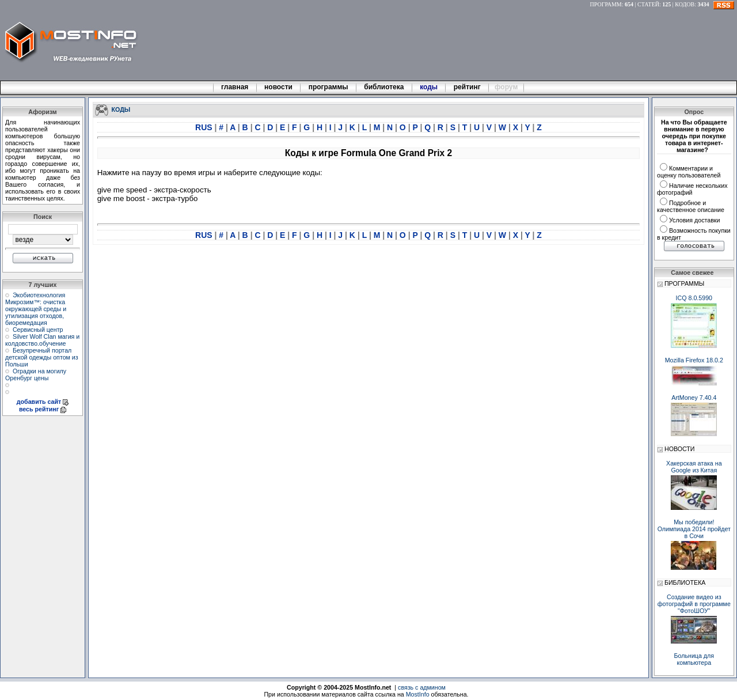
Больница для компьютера (694, 659)
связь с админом (422, 687)
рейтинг (468, 87)
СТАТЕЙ (648, 4)
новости (279, 87)
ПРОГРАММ (606, 4)
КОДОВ (685, 4)
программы (328, 87)
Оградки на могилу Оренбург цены (36, 374)
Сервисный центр (38, 330)
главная (235, 87)
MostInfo (418, 694)
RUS (205, 127)
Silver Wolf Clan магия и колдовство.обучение (42, 340)
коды (429, 87)
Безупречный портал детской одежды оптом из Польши (42, 357)
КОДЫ (121, 109)
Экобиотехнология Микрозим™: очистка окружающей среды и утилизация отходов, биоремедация (36, 309)
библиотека (384, 87)
